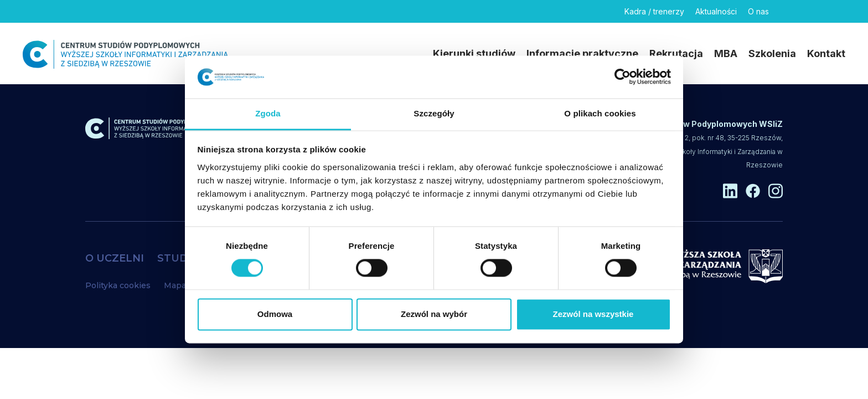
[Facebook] (813, 11)
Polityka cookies (118, 285)
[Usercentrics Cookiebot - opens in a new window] (622, 77)
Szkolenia (772, 53)
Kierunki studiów (474, 53)
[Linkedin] (787, 11)
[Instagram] (838, 11)
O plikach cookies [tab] (600, 113)
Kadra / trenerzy (654, 11)
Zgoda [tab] (268, 113)
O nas (758, 11)
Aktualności (716, 11)
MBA (726, 53)
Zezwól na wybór (434, 314)
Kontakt (826, 53)
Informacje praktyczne (582, 53)
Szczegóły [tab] (434, 113)
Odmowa (275, 314)
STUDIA (178, 258)
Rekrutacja (676, 53)
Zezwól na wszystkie (593, 314)
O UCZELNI (115, 258)
